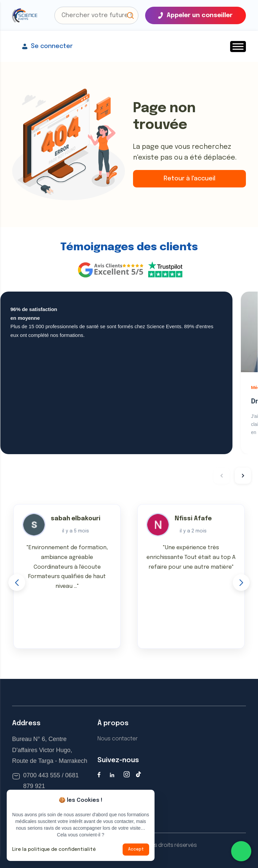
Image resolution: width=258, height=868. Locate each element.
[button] (130, 15)
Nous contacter (118, 739)
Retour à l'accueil (189, 179)
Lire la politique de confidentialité (54, 850)
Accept (136, 850)
